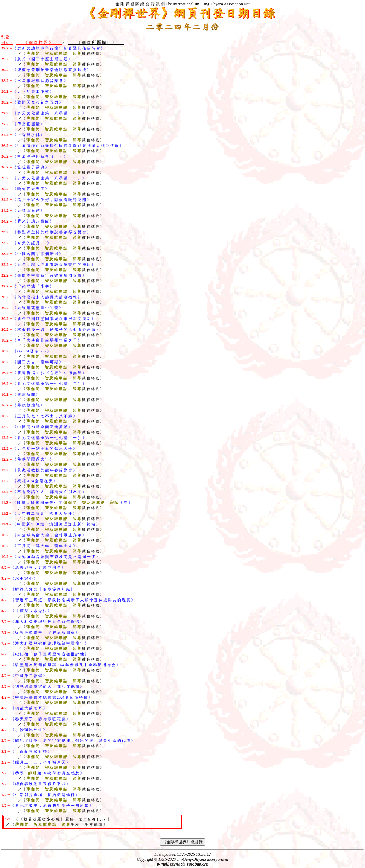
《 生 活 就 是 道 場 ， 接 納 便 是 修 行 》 (45, 795)
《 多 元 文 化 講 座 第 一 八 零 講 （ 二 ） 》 (49, 113)
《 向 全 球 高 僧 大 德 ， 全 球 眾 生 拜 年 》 (49, 535)
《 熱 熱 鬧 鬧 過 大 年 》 (33, 459)
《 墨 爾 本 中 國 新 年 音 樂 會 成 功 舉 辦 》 (49, 275)
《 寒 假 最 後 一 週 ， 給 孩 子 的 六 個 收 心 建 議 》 (56, 330)
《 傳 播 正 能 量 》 (28, 124)
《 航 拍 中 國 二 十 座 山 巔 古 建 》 (42, 59)
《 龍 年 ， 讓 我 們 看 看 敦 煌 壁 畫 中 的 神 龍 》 (54, 265)
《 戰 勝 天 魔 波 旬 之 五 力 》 (38, 102)
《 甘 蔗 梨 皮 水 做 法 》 (31, 611)
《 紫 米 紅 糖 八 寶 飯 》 (33, 221)
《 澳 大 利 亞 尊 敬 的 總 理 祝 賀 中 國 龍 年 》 (49, 643)
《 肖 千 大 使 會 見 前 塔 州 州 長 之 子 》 (47, 340)
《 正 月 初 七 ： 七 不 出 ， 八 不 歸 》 (45, 416)
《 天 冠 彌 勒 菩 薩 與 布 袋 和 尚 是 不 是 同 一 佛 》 (56, 557)
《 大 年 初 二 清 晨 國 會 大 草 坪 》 (44, 513)
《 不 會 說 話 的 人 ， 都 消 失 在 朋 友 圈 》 (49, 492)
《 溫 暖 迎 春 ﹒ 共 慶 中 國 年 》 (38, 568)
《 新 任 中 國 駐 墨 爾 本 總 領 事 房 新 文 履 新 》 (54, 319)
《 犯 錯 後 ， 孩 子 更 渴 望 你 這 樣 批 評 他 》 (49, 654)
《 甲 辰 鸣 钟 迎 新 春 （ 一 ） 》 (40, 156)
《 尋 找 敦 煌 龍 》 (28, 405)
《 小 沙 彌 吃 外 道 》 (29, 730)
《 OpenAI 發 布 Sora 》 (32, 351)
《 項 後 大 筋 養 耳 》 (29, 708)
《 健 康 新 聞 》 (26, 394)
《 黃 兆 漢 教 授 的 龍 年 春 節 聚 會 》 (45, 470)
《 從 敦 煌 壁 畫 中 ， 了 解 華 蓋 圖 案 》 (45, 632)
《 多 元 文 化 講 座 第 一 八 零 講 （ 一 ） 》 (49, 178)
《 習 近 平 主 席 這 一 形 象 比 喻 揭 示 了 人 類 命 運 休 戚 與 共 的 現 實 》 (73, 600)
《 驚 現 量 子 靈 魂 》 (31, 167)
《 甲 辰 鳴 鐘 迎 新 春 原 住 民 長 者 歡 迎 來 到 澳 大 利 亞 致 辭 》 (68, 146)
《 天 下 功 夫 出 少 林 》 (33, 91)
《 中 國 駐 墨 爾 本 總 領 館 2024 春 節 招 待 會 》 (51, 697)
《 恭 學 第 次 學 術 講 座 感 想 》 (47, 773)
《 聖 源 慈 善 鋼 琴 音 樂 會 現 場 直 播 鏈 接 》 (52, 70)
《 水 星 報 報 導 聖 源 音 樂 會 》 (40, 81)
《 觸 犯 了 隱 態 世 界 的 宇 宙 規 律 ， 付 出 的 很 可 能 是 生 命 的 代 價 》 (73, 741)
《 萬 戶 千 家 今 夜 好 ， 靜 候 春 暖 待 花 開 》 (52, 200)
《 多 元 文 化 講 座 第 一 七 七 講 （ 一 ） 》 (49, 438)
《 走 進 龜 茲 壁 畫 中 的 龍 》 (38, 308)
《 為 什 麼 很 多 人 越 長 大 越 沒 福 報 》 (47, 297)
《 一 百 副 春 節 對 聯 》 (31, 751)
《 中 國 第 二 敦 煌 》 (29, 676)
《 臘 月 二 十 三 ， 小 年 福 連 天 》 (40, 762)
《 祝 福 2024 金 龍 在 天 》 (35, 481)
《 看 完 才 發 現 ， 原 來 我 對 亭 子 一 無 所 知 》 (52, 806)
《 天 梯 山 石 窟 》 (28, 211)
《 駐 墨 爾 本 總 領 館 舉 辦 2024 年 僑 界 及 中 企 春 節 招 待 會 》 (65, 665)
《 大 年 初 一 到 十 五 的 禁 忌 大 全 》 (45, 449)
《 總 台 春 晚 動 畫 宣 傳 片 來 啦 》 (40, 784)
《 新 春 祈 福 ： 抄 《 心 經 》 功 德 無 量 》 (49, 373)
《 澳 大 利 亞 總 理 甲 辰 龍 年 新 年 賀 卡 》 (47, 622)
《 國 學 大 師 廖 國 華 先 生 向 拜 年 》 (72, 503)
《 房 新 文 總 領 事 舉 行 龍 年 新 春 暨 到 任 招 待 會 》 (59, 48)
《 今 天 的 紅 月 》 (32, 243)
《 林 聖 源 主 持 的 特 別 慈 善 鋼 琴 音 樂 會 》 (52, 232)
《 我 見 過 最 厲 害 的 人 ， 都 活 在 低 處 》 (47, 687)
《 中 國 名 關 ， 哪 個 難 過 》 (38, 254)
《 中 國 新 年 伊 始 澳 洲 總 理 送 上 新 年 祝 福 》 (56, 524)
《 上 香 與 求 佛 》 (28, 135)
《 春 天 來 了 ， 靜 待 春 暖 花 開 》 (40, 719)
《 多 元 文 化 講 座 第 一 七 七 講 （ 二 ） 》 (49, 384)
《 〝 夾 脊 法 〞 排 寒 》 (33, 286)
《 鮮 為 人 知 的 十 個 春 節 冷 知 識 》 (43, 589)
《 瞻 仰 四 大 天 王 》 (31, 189)
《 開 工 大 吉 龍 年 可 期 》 (38, 362)
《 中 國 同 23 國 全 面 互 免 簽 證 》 (42, 427)
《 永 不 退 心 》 (24, 578)
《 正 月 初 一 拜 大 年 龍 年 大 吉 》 (45, 546)
